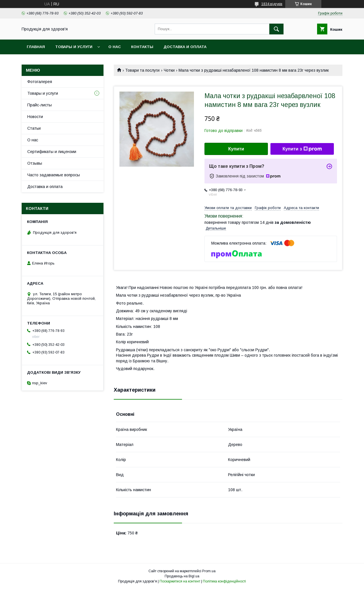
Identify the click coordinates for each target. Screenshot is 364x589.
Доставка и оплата (185, 47)
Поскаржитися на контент (180, 581)
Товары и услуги (74, 47)
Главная (36, 47)
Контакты (142, 47)
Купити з (302, 149)
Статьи (34, 128)
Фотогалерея (40, 82)
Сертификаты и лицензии (52, 152)
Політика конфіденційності (224, 581)
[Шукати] (276, 29)
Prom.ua (209, 571)
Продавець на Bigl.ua (182, 576)
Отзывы (35, 163)
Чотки (169, 70)
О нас (115, 47)
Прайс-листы (40, 105)
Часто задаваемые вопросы (54, 175)
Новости (35, 117)
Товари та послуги (142, 70)
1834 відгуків (272, 4)
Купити (236, 149)
